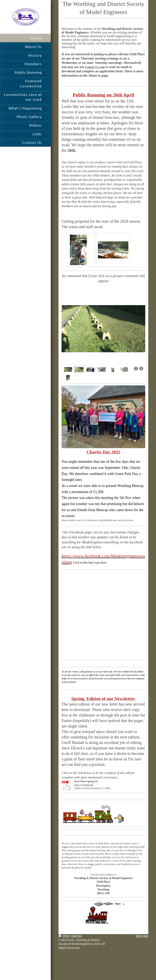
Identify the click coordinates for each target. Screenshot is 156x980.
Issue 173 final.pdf (83, 785)
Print (64, 936)
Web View (142, 936)
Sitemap (76, 936)
